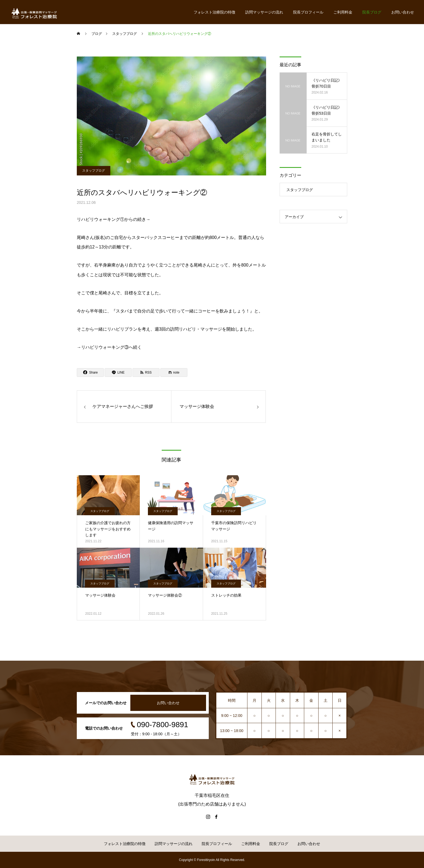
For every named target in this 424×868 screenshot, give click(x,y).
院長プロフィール (308, 12)
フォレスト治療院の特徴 (214, 12)
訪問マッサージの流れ (264, 12)
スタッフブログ (94, 171)
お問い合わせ (403, 12)
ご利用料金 (343, 12)
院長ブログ (372, 12)
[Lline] (118, 373)
